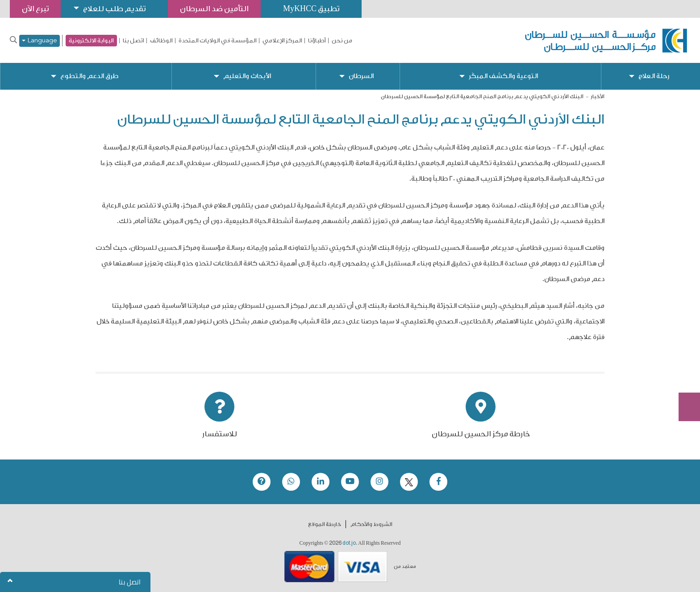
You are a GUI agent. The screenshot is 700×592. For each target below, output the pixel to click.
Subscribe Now (684, 375)
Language (40, 41)
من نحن (342, 41)
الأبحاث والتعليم (247, 76)
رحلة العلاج (654, 76)
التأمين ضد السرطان (214, 9)
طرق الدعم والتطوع (89, 76)
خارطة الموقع (325, 524)
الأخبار (598, 96)
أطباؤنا (317, 41)
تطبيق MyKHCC (311, 9)
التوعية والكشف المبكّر (503, 76)
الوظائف (161, 41)
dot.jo (349, 543)
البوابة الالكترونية (91, 40)
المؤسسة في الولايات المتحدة (218, 41)
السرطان (361, 76)
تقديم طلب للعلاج (114, 9)
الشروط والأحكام (371, 524)
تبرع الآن (684, 341)
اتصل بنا (133, 41)
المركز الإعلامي (282, 41)
